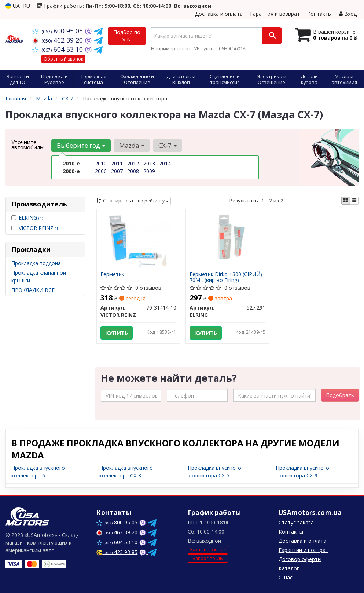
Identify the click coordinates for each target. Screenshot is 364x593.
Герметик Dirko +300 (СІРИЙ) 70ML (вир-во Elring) (226, 277)
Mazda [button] (132, 145)
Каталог (289, 568)
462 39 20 (58, 40)
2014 (165, 163)
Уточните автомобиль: (28, 144)
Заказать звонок (208, 550)
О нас (286, 577)
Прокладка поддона (36, 263)
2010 (101, 163)
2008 (133, 171)
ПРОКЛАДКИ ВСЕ (33, 290)
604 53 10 (58, 49)
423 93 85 (117, 552)
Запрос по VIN (208, 558)
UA (13, 6)
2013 (149, 163)
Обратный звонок (63, 59)
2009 (149, 171)
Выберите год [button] (81, 145)
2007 (117, 171)
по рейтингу (153, 201)
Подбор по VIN (127, 36)
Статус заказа (296, 522)
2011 (117, 163)
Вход (348, 14)
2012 (133, 163)
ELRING (31, 218)
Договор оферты (300, 559)
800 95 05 (58, 31)
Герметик (112, 274)
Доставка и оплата (219, 14)
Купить (117, 333)
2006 (101, 171)
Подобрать (340, 395)
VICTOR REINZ (39, 228)
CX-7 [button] (168, 145)
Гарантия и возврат (275, 14)
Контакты (319, 14)
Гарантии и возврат (304, 550)
